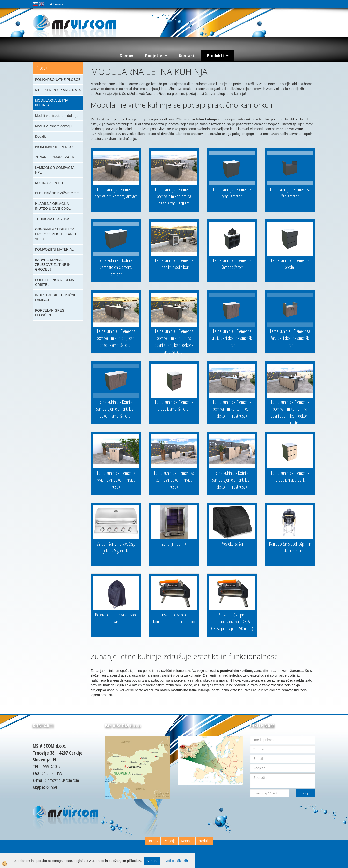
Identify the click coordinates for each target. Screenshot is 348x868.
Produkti (215, 56)
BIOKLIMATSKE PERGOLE (56, 147)
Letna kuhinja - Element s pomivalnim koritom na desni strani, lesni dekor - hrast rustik (290, 412)
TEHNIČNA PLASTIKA (52, 219)
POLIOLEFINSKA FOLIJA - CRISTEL (55, 282)
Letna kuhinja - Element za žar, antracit (290, 193)
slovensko (35, 4)
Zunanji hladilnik (174, 544)
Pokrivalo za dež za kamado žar (116, 618)
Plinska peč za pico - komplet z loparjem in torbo (174, 618)
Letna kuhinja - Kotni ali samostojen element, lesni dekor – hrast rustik (232, 480)
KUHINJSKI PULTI (49, 183)
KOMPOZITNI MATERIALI (55, 249)
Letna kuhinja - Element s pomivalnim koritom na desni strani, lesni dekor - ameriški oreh (174, 342)
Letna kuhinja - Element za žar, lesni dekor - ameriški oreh (290, 338)
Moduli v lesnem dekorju (53, 126)
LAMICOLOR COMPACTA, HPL (55, 170)
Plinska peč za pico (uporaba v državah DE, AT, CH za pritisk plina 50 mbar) (232, 622)
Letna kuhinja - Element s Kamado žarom (232, 264)
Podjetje (154, 56)
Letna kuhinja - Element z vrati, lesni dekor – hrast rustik (116, 480)
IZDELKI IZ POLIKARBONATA (58, 90)
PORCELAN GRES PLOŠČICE (50, 313)
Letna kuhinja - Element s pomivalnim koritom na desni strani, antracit (174, 196)
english (42, 4)
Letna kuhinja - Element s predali (290, 264)
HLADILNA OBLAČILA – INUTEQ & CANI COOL (53, 206)
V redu (152, 861)
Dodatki (41, 136)
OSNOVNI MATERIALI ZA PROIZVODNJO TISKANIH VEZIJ (55, 234)
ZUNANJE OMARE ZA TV (55, 157)
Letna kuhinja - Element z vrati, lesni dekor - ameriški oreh (232, 338)
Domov (126, 56)
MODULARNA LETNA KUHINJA (52, 103)
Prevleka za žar (232, 544)
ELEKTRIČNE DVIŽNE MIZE (57, 193)
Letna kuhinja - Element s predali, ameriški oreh (174, 406)
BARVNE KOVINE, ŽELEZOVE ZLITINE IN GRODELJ (53, 265)
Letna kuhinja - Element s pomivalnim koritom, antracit (116, 193)
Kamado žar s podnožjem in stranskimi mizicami (290, 547)
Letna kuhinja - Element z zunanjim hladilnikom (174, 264)
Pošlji (306, 793)
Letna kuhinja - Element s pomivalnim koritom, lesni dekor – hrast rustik (232, 409)
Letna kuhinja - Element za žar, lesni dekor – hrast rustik (174, 480)
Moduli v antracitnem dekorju (57, 116)
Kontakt (187, 56)
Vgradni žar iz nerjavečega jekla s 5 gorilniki (116, 547)
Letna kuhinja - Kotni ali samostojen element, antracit (116, 267)
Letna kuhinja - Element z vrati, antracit (232, 193)
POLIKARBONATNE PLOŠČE (58, 80)
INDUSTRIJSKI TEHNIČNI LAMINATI (55, 297)
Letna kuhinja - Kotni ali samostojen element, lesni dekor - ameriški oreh (116, 409)
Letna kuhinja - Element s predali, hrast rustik (290, 476)
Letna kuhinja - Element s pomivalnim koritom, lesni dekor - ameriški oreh (116, 338)
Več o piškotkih (177, 861)
